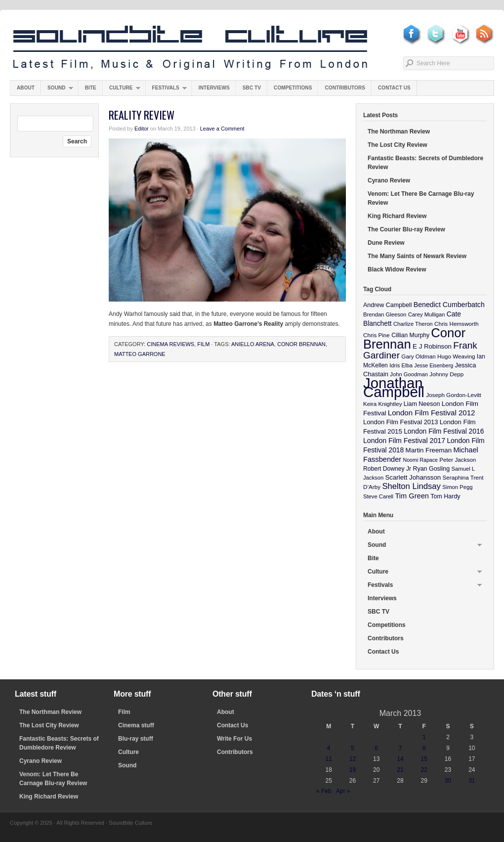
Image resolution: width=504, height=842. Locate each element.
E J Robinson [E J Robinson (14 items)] (432, 346)
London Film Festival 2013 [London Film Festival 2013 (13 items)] (400, 422)
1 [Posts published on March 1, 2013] (424, 737)
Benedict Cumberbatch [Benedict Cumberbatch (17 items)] (449, 305)
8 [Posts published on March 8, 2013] (424, 748)
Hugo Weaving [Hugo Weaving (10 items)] (456, 356)
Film (203, 344)
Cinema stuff (136, 725)
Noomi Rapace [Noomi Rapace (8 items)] (420, 460)
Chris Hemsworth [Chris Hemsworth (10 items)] (457, 324)
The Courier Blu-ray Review (406, 229)
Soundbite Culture (190, 48)
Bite (91, 88)
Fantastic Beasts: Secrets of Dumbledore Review (425, 163)
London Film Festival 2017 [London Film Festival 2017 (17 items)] (404, 441)
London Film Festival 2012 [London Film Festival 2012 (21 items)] (432, 413)
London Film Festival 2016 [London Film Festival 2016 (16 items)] (444, 431)
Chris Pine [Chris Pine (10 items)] (377, 335)
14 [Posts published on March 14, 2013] (400, 759)
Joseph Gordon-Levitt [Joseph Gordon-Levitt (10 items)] (454, 395)
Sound (57, 90)
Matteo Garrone (140, 354)
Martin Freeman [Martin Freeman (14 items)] (429, 450)
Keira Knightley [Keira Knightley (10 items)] (383, 404)
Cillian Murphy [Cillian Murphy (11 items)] (410, 335)
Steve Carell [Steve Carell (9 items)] (378, 496)
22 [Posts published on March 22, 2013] (424, 770)
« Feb (324, 791)
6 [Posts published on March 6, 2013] (376, 748)
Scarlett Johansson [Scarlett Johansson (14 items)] (413, 477)
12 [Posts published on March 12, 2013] (353, 759)
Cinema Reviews (170, 344)
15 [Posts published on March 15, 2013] (424, 759)
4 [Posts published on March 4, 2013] (329, 748)
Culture (122, 90)
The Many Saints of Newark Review (417, 256)
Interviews (214, 88)
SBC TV (252, 88)
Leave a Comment (222, 129)
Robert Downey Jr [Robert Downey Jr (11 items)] (387, 469)
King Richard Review (397, 216)
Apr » (343, 791)
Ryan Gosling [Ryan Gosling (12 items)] (431, 469)
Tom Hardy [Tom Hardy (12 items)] (445, 496)
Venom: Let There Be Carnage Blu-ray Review (421, 198)
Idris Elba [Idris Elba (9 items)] (401, 365)
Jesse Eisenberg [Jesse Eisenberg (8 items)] (434, 365)
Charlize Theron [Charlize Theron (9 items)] (413, 324)
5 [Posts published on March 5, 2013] (353, 748)
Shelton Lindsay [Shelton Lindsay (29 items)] (411, 486)
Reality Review (142, 115)
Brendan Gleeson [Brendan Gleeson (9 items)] (385, 314)
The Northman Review (399, 132)
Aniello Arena (253, 344)
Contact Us (394, 88)
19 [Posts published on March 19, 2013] (353, 770)
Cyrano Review (389, 180)
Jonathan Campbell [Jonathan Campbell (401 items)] (394, 387)
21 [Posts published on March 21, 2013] (400, 770)
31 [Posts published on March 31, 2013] (472, 781)
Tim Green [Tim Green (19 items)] (412, 496)
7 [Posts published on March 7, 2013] (400, 748)
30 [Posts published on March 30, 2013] (448, 781)
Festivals (166, 90)
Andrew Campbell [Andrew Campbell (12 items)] (387, 305)
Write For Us (234, 739)
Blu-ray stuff (136, 739)
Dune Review (386, 243)
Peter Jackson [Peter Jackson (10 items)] (458, 460)
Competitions (293, 88)
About (26, 88)
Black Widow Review (397, 269)
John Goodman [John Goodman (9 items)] (409, 374)
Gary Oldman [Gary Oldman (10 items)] (418, 356)
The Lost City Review (398, 145)
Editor (142, 129)
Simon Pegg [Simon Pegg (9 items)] (457, 487)
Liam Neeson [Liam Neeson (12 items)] (422, 404)
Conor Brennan (301, 344)
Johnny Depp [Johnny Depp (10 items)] (446, 374)
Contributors (345, 88)
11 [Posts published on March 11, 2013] (328, 759)
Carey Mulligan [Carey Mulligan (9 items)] (427, 314)
